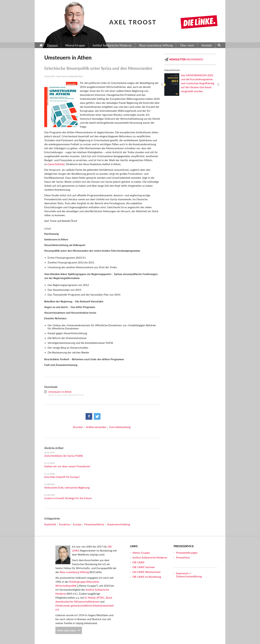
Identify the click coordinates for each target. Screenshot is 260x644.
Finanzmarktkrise (94, 524)
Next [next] (218, 85)
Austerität (50, 524)
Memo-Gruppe (141, 553)
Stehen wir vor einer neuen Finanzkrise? (67, 466)
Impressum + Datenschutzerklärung (189, 575)
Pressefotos (183, 557)
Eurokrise (65, 524)
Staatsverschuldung (119, 524)
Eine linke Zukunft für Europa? (62, 477)
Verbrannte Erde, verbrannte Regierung (67, 487)
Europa (77, 524)
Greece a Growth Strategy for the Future (68, 498)
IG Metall (90, 598)
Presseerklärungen (187, 553)
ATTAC (101, 598)
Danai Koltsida (56, 164)
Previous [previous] (162, 85)
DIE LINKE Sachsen (144, 567)
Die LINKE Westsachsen (146, 572)
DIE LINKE (139, 562)
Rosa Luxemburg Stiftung (74, 572)
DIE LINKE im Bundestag (147, 577)
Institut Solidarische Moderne (150, 557)
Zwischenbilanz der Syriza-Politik (64, 456)
